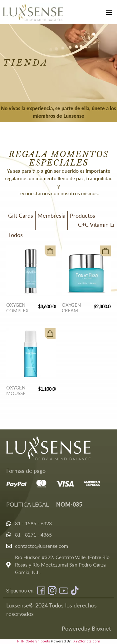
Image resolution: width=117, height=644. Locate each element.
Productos (83, 215)
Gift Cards (21, 215)
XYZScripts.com (87, 641)
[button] (109, 12)
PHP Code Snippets (34, 641)
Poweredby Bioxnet (86, 628)
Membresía (51, 215)
